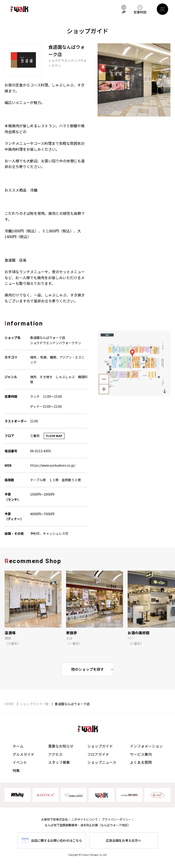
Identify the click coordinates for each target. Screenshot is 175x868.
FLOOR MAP (54, 436)
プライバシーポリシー (116, 819)
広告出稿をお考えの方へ (124, 840)
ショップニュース (102, 762)
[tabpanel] (134, 80)
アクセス (55, 754)
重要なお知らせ (61, 746)
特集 (16, 770)
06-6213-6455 (41, 451)
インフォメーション (146, 746)
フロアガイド (98, 754)
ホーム (18, 746)
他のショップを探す (87, 669)
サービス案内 (141, 754)
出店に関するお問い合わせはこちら (57, 840)
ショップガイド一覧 (34, 704)
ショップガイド (100, 746)
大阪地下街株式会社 (54, 819)
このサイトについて (85, 819)
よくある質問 (141, 762)
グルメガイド (23, 754)
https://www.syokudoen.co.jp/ (53, 465)
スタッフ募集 (59, 762)
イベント (20, 762)
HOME (9, 704)
